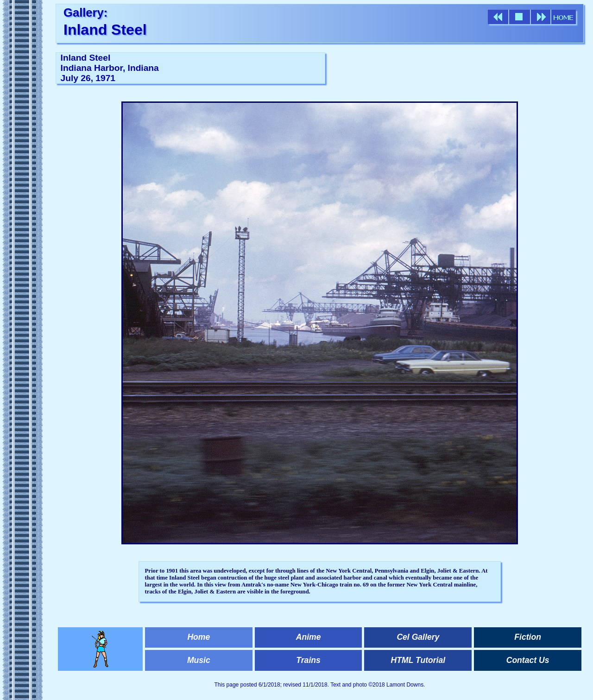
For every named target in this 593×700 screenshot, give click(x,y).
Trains (308, 660)
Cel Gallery (418, 637)
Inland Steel (105, 30)
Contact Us (528, 660)
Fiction (528, 637)
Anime (309, 637)
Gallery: (85, 13)
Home (199, 637)
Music (199, 660)
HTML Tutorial (418, 660)
